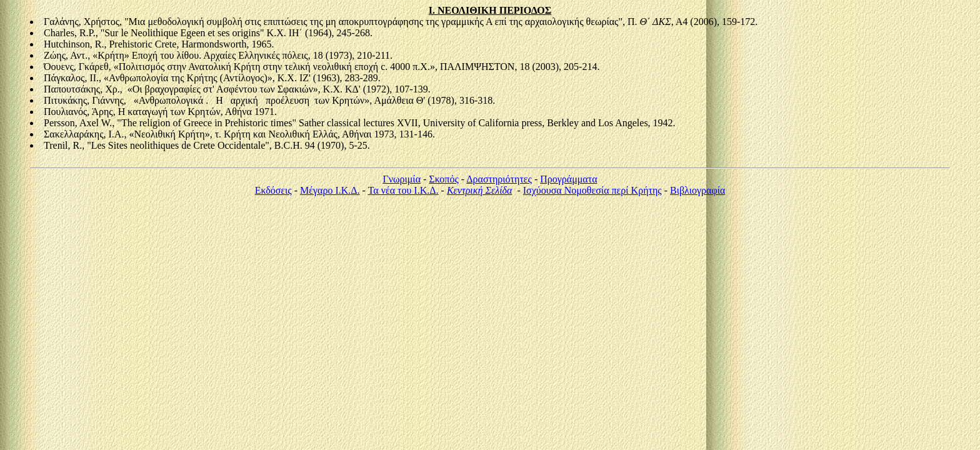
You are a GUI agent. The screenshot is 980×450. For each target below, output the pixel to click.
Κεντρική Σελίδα (480, 190)
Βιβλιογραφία (697, 190)
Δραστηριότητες (499, 179)
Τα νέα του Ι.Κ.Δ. (403, 190)
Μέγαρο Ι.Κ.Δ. (330, 190)
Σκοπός (443, 179)
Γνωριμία (402, 179)
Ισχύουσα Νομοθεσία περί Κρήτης (592, 190)
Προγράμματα (568, 179)
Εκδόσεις (273, 190)
